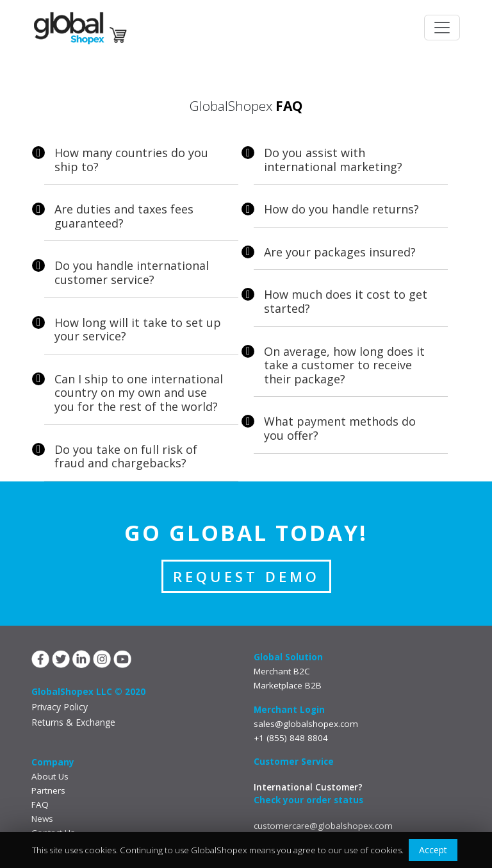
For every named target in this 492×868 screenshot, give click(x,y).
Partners (48, 790)
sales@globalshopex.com (306, 724)
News (42, 819)
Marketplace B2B (288, 685)
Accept (433, 850)
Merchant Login (289, 710)
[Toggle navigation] (442, 28)
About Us (50, 776)
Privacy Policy (60, 707)
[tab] (141, 163)
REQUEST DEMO (246, 576)
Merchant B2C (282, 671)
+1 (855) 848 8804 (291, 738)
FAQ (40, 805)
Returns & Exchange (73, 722)
